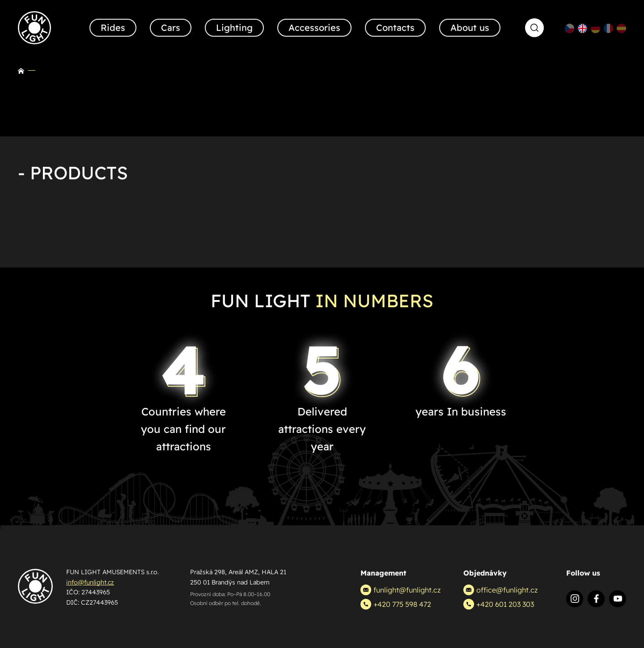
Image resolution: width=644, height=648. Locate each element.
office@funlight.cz (500, 590)
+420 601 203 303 (499, 604)
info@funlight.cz (90, 582)
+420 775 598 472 (396, 604)
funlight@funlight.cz (400, 590)
